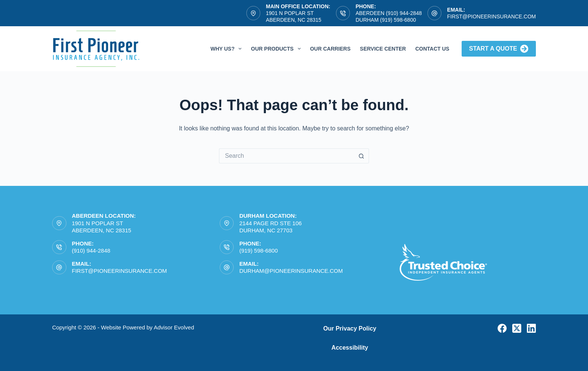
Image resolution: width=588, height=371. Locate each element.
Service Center (383, 49)
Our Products (277, 49)
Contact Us (432, 49)
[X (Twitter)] (517, 328)
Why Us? (227, 49)
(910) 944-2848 (91, 251)
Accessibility (350, 348)
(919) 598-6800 (259, 251)
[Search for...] (286, 156)
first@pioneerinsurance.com (491, 16)
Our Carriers (330, 49)
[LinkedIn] (531, 328)
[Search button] (361, 156)
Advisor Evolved (174, 327)
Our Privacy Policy (350, 328)
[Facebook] (502, 328)
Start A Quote (499, 49)
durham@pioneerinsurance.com (291, 271)
